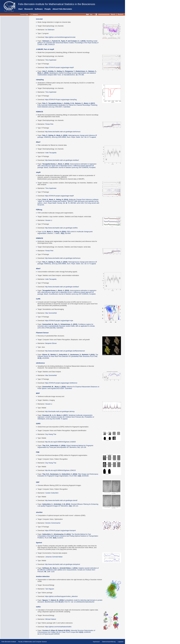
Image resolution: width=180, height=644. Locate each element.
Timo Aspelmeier (51, 60)
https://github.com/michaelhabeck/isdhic (58, 627)
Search (113, 14)
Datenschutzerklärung (109, 642)
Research (29, 9)
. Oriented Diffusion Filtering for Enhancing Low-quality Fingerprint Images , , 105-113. (68, 505)
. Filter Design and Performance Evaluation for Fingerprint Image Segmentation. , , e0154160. (68, 475)
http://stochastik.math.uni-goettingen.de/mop (60, 412)
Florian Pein (49, 124)
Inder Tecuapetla (51, 153)
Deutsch (120, 14)
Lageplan (121, 642)
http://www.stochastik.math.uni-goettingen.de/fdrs (61, 228)
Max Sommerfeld (51, 313)
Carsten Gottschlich (52, 493)
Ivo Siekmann (50, 30)
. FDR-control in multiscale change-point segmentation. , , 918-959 (65, 232)
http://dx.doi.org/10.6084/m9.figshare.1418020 (60, 442)
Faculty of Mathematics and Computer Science (32, 642)
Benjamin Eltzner (51, 343)
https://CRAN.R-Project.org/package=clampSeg (61, 100)
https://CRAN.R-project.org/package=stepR (59, 68)
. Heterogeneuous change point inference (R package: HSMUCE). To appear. (67, 136)
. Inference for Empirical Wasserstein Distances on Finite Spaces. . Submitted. (68, 388)
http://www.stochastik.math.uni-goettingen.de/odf (61, 500)
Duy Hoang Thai (51, 434)
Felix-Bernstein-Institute (9, 642)
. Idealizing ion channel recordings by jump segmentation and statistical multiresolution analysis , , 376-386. (67, 73)
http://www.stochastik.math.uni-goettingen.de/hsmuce (63, 132)
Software (39, 9)
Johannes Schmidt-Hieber (54, 557)
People (48, 9)
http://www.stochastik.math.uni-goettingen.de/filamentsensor (65, 351)
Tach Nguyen (50, 589)
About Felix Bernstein (62, 9)
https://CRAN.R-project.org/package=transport (60, 531)
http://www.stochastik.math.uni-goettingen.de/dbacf (62, 160)
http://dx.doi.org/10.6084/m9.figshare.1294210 (60, 470)
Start (20, 9)
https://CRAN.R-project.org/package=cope (59, 321)
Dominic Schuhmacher (53, 523)
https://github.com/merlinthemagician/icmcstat (60, 37)
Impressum (96, 642)
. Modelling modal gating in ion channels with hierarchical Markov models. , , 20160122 (68, 43)
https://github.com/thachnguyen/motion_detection (61, 596)
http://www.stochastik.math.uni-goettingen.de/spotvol (62, 564)
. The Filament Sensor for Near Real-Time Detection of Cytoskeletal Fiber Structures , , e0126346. (68, 356)
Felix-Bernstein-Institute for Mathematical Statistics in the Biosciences (57, 4)
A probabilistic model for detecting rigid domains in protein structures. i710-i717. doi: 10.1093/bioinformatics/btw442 (70, 601)
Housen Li (49, 220)
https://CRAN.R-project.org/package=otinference (61, 383)
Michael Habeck (51, 619)
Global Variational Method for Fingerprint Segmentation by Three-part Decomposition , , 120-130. (65, 446)
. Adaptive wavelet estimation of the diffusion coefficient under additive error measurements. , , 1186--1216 (68, 570)
